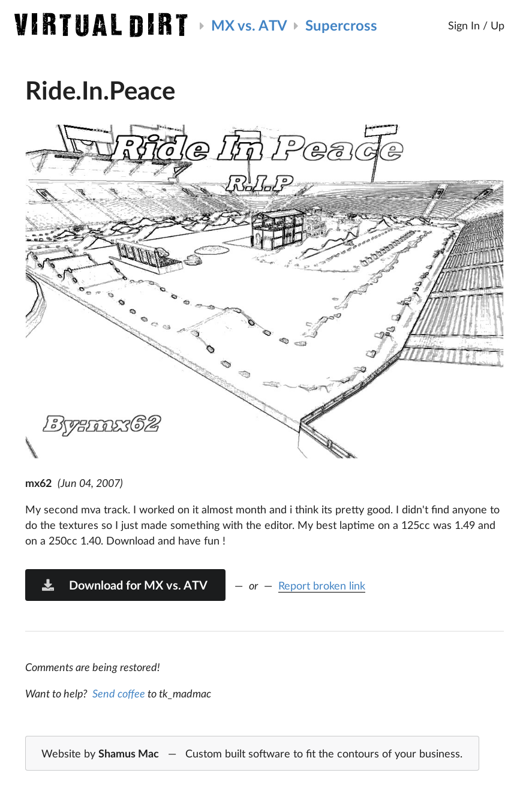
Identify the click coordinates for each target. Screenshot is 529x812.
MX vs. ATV (249, 25)
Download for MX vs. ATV (124, 585)
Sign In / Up (476, 25)
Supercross (341, 25)
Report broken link (322, 585)
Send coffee (119, 693)
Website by (252, 754)
